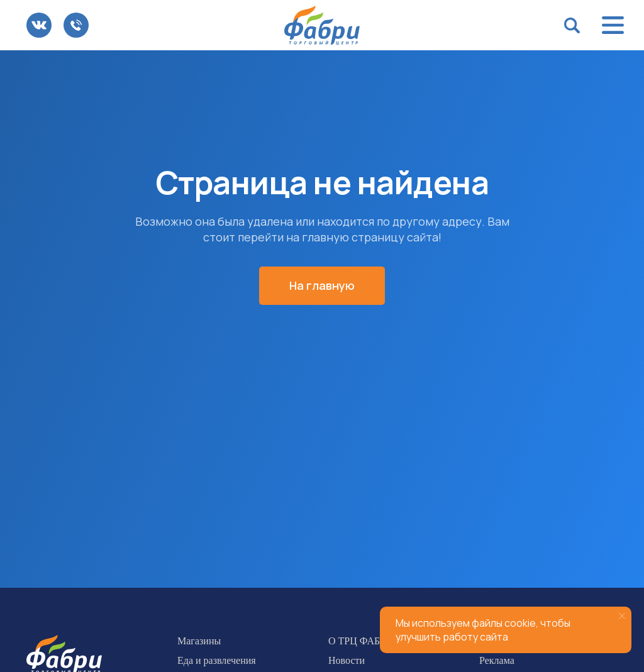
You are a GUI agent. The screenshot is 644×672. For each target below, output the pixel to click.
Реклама (497, 660)
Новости (347, 660)
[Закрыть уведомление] (622, 616)
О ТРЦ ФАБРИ (361, 641)
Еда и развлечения (217, 660)
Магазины (199, 641)
